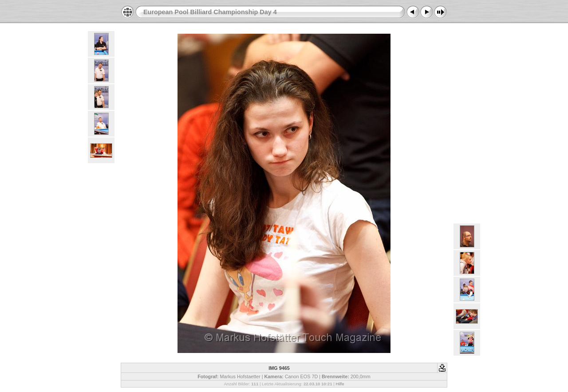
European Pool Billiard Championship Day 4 (210, 12)
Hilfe (340, 384)
